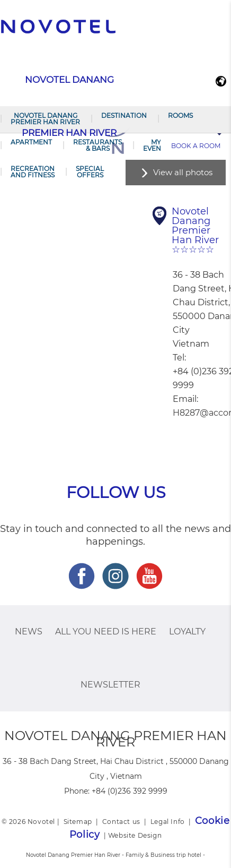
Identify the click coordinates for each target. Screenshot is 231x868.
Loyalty (187, 631)
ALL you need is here (106, 631)
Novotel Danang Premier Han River (45, 119)
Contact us (121, 822)
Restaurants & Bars (97, 145)
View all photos (183, 172)
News (29, 631)
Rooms (180, 115)
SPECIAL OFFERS (90, 172)
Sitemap (78, 822)
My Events (156, 145)
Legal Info (168, 822)
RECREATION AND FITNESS (33, 172)
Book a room (196, 146)
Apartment (31, 142)
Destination (124, 115)
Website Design (135, 835)
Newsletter (110, 685)
